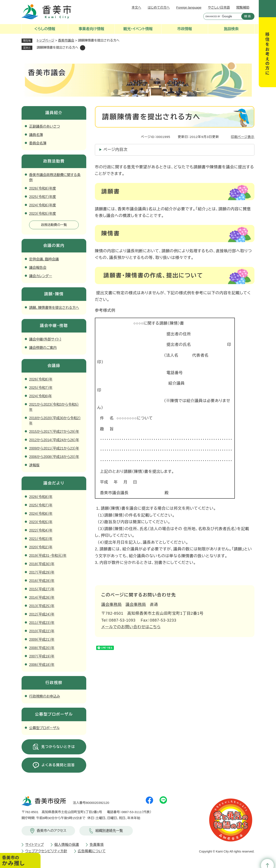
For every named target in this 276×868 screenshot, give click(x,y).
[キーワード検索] (221, 16)
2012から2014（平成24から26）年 (54, 440)
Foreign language (189, 7)
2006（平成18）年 (42, 665)
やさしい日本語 (219, 7)
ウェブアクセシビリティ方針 (46, 851)
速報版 (34, 465)
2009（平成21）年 (42, 640)
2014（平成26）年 (42, 598)
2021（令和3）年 (41, 539)
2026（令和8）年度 (43, 188)
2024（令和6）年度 (43, 205)
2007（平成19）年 (42, 656)
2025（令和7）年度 (43, 197)
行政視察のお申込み (45, 696)
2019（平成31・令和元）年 (48, 556)
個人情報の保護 (67, 845)
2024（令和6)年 (41, 396)
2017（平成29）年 (42, 572)
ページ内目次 (115, 150)
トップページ (45, 40)
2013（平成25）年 (42, 606)
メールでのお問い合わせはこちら (131, 627)
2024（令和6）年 (41, 514)
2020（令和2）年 (41, 547)
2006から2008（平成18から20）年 (54, 457)
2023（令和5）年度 (43, 214)
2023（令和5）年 (41, 522)
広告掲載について (92, 851)
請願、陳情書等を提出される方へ (54, 308)
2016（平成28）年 (42, 581)
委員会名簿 (38, 143)
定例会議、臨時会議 (44, 259)
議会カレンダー (41, 276)
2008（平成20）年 (42, 648)
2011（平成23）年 (42, 623)
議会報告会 (38, 268)
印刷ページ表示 (243, 137)
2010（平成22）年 (42, 631)
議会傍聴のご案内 (43, 348)
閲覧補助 (243, 7)
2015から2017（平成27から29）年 (54, 432)
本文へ (136, 7)
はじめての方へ (159, 7)
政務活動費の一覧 (54, 225)
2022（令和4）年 (41, 530)
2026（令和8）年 (41, 379)
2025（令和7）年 (41, 388)
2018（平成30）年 (42, 564)
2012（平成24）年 (42, 614)
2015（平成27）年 (42, 589)
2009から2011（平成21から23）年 (54, 448)
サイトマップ (34, 845)
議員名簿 (36, 135)
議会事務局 (112, 605)
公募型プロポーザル (44, 728)
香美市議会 (66, 40)
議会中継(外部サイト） (45, 339)
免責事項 (96, 845)
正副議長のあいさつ (45, 126)
